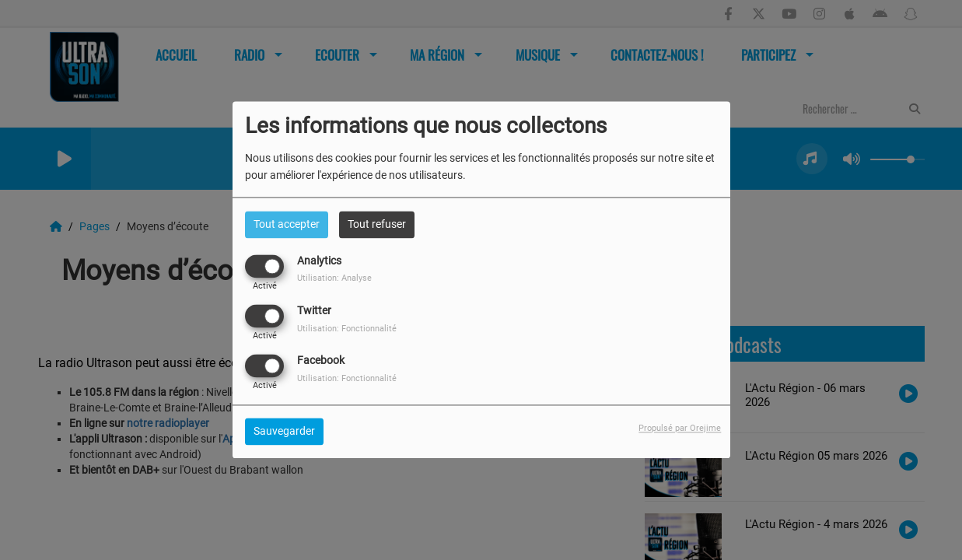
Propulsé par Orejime (680, 429)
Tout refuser (377, 224)
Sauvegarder (284, 432)
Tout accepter (287, 224)
